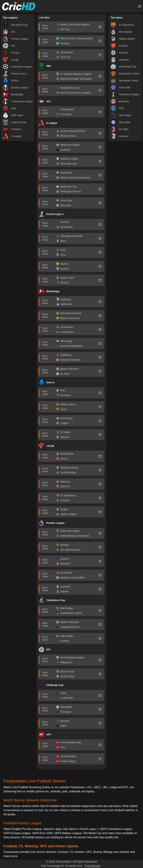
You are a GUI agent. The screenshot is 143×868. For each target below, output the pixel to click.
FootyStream (92, 866)
